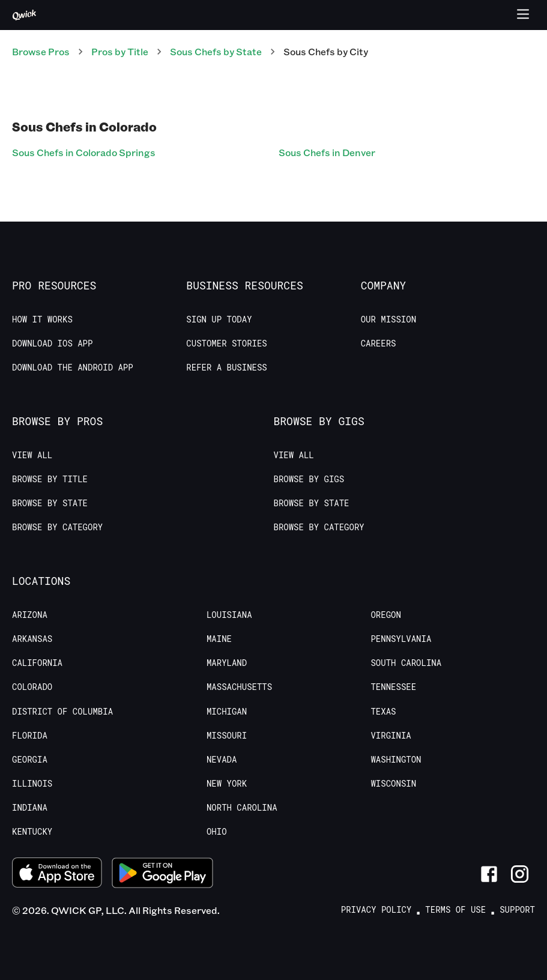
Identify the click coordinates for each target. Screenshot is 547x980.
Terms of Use (455, 910)
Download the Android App (73, 367)
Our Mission (388, 319)
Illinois (32, 784)
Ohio (217, 832)
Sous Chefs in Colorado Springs (84, 152)
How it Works (42, 319)
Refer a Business (226, 367)
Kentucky (32, 832)
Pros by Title (120, 51)
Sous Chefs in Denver (327, 152)
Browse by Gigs (309, 479)
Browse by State (50, 503)
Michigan (227, 712)
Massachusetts (239, 687)
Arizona (30, 615)
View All (32, 455)
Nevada (222, 760)
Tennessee (393, 687)
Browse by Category (57, 527)
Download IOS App (52, 343)
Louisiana (229, 615)
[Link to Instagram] (520, 874)
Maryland (227, 663)
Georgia (30, 760)
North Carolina (242, 808)
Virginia (391, 736)
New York (227, 784)
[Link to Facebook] (489, 874)
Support (517, 910)
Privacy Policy (376, 910)
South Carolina (406, 663)
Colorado (32, 687)
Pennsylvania (401, 639)
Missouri (227, 736)
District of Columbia (62, 712)
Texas (383, 712)
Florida (30, 736)
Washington (396, 760)
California (37, 663)
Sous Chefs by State (216, 51)
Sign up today (219, 319)
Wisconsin (393, 784)
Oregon (385, 615)
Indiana (30, 808)
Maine (219, 639)
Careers (379, 343)
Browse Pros (41, 51)
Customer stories (226, 343)
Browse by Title (50, 479)
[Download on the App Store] (57, 874)
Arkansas (32, 639)
